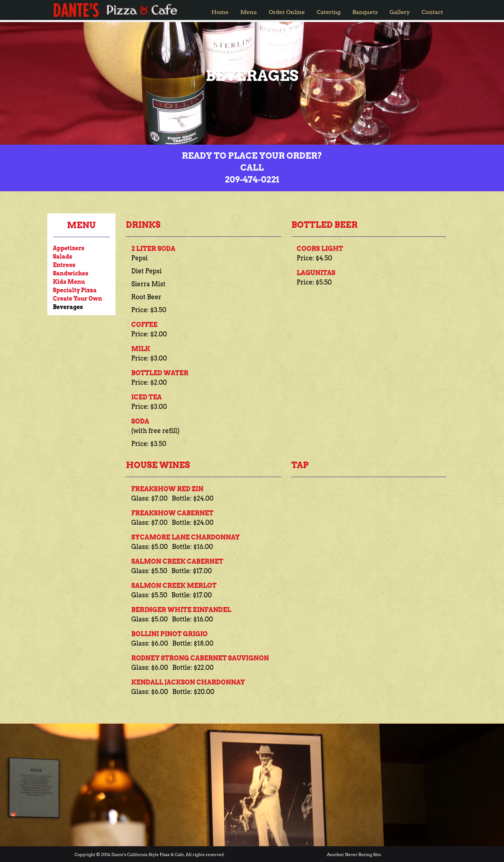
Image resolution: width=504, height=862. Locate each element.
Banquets (365, 12)
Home (220, 12)
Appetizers (69, 248)
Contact (432, 12)
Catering (329, 12)
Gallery (400, 12)
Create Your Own (78, 299)
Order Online (287, 12)
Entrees (64, 265)
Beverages (68, 307)
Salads (62, 257)
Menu (249, 12)
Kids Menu (69, 282)
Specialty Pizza (75, 290)
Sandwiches (71, 273)
